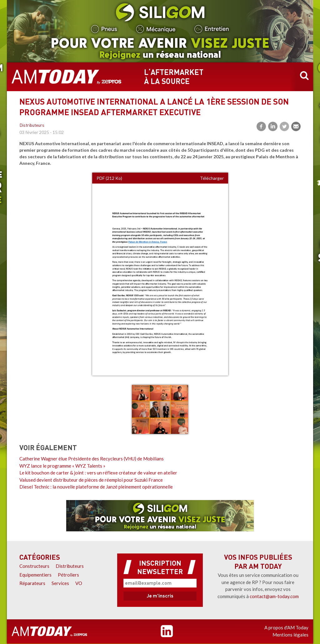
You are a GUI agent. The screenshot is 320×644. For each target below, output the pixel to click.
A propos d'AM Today (286, 627)
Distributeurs (32, 126)
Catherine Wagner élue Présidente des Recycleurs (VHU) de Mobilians (92, 459)
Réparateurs (32, 583)
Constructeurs (34, 566)
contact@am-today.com (274, 596)
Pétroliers (68, 575)
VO (79, 583)
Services (60, 583)
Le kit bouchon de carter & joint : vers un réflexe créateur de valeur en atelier (98, 473)
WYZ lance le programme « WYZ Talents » (62, 466)
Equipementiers (35, 575)
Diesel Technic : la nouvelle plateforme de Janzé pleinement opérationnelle (96, 487)
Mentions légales (290, 635)
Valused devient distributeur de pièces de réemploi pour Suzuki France (91, 480)
